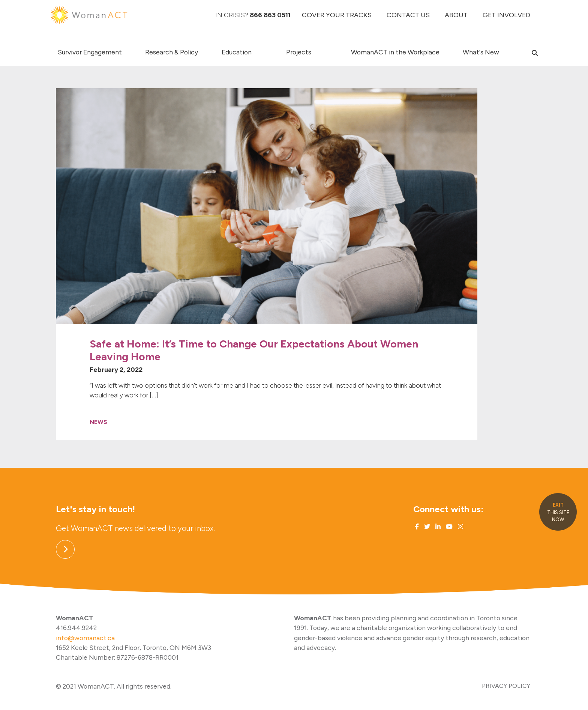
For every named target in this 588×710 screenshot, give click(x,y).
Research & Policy (172, 52)
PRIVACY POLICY (506, 686)
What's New (481, 52)
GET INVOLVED (506, 15)
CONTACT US (408, 15)
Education (237, 52)
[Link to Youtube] (448, 527)
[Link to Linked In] (437, 527)
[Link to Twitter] (426, 527)
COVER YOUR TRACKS (337, 15)
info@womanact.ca (85, 638)
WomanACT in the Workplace (395, 52)
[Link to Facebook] (417, 527)
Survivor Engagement (90, 52)
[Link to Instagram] (460, 527)
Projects (299, 52)
